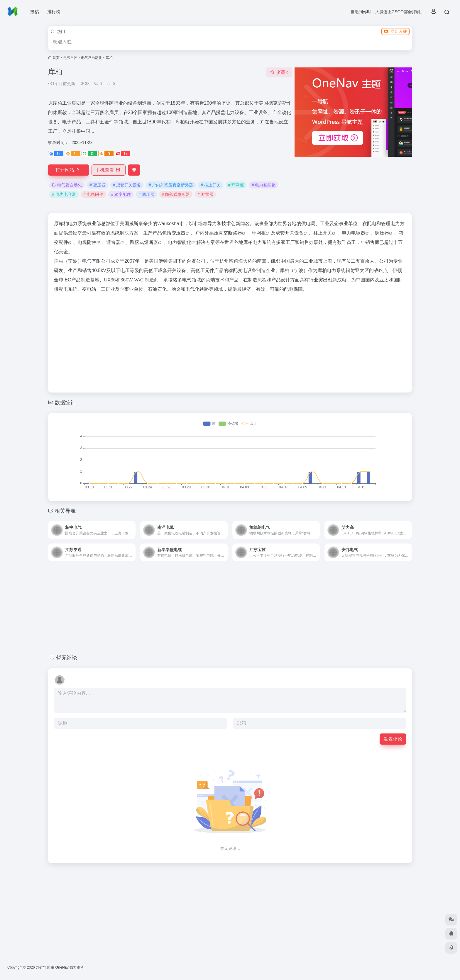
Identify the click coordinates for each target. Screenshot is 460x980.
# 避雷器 (205, 194)
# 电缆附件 (94, 194)
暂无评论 (67, 658)
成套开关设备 (290, 233)
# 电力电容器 (64, 194)
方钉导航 (43, 967)
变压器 (178, 233)
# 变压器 (97, 185)
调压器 (382, 233)
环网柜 (259, 233)
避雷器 (113, 242)
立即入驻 (395, 31)
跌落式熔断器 (144, 242)
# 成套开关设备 (127, 185)
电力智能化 (180, 242)
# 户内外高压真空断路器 (171, 185)
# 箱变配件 (121, 194)
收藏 (279, 72)
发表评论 (393, 739)
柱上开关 (323, 233)
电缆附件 (87, 242)
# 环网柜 (236, 185)
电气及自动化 (92, 58)
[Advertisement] (230, 341)
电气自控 (70, 58)
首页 (56, 58)
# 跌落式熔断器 (176, 194)
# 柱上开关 (211, 185)
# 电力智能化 (263, 185)
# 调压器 (146, 194)
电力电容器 (354, 233)
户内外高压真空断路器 (219, 233)
